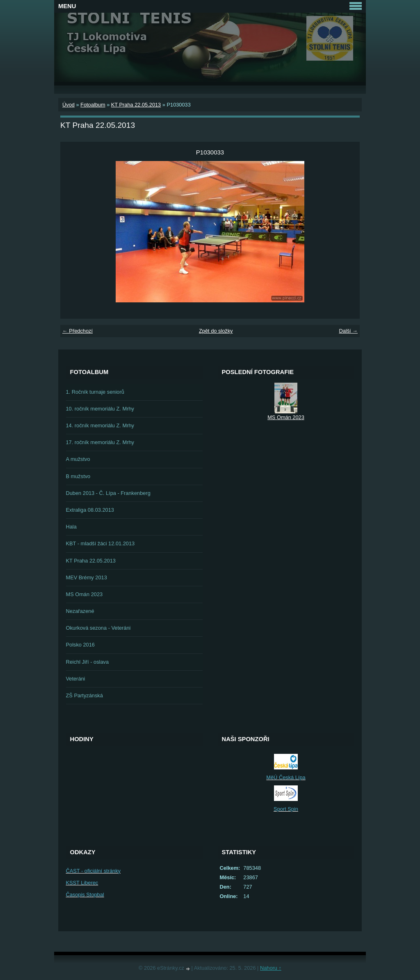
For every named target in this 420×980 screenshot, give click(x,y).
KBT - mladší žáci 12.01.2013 (100, 543)
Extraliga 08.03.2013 (90, 510)
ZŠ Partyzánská (84, 695)
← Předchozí (78, 331)
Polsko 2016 (80, 645)
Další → (348, 331)
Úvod (68, 105)
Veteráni (76, 679)
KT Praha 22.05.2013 (136, 105)
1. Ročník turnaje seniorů (95, 392)
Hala (71, 527)
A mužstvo (78, 459)
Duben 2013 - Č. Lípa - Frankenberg (108, 493)
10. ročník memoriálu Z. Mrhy (100, 409)
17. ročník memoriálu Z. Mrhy (100, 442)
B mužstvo (78, 476)
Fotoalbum (93, 105)
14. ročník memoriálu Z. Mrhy (100, 425)
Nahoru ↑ (271, 968)
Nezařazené (80, 611)
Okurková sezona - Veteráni (98, 628)
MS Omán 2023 (84, 594)
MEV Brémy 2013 (87, 577)
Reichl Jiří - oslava (88, 662)
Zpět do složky (216, 331)
